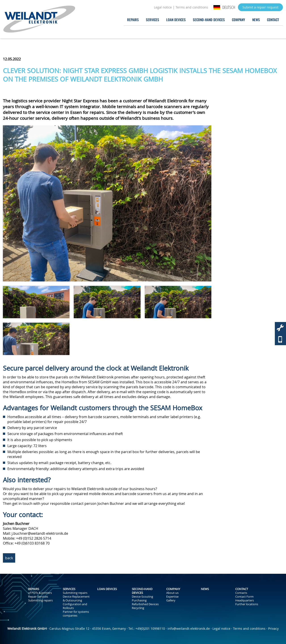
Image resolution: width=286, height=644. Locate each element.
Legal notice (163, 7)
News (256, 20)
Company (239, 20)
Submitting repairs (40, 600)
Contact (273, 20)
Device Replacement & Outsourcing (76, 599)
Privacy (273, 629)
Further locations (247, 604)
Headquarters (245, 600)
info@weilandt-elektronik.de (189, 629)
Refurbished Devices (145, 604)
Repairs (133, 20)
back (9, 558)
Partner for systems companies (76, 614)
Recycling (138, 608)
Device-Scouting (142, 597)
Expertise (172, 597)
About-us (172, 593)
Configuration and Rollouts (75, 606)
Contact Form (244, 597)
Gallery (171, 600)
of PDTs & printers (40, 593)
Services (152, 20)
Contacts (241, 593)
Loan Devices (176, 20)
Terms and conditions (192, 7)
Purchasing (139, 600)
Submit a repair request (260, 7)
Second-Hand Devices (209, 20)
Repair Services (38, 597)
